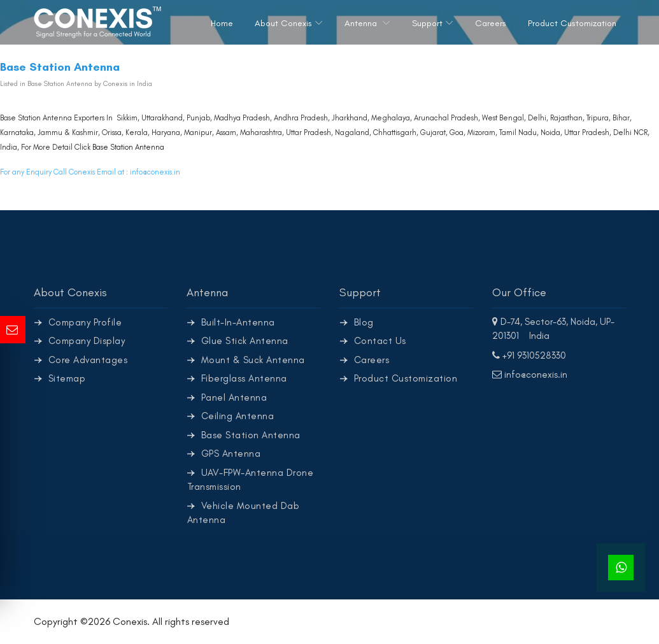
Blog (364, 322)
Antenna (362, 23)
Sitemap (67, 378)
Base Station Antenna (128, 147)
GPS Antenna (231, 454)
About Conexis (283, 23)
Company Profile (85, 322)
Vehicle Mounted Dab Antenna (244, 513)
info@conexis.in (155, 172)
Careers (491, 23)
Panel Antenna (234, 397)
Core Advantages (88, 360)
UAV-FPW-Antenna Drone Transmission (251, 480)
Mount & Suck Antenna (253, 360)
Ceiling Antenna (238, 416)
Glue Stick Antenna (245, 341)
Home (222, 23)
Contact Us (380, 341)
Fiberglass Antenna (244, 378)
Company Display (87, 341)
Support (427, 23)
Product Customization (572, 23)
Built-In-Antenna (238, 322)
